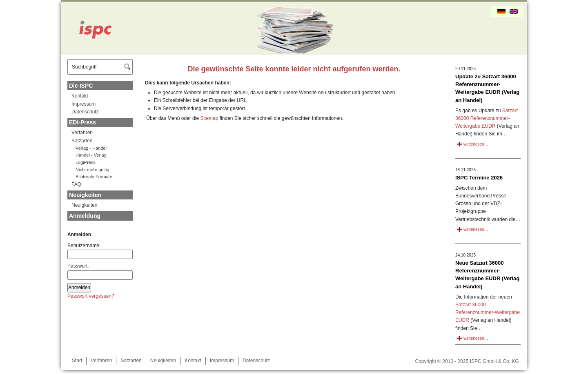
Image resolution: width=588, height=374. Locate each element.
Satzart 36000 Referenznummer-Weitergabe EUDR (487, 118)
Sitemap (209, 118)
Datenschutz (85, 112)
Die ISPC (81, 86)
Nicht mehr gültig (92, 170)
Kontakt (80, 96)
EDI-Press (82, 122)
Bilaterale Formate (94, 177)
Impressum (84, 104)
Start (77, 361)
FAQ (76, 184)
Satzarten (82, 141)
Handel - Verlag (91, 155)
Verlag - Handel (91, 148)
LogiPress (86, 162)
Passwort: (100, 271)
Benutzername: (100, 251)
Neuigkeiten (85, 195)
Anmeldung (85, 216)
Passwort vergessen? (91, 296)
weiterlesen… (476, 144)
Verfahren (82, 133)
